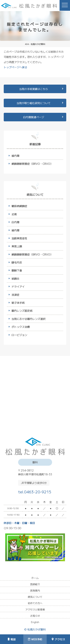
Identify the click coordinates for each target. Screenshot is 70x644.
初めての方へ (35, 603)
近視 (14, 214)
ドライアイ (18, 286)
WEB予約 (35, 639)
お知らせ (35, 616)
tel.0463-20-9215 (35, 491)
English (35, 622)
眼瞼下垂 (17, 270)
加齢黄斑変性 (19, 238)
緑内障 (15, 156)
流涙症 (15, 295)
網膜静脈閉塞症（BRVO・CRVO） (32, 164)
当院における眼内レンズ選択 (29, 319)
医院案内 (35, 590)
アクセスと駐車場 (35, 609)
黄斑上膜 (17, 246)
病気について (35, 597)
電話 (12, 639)
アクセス (58, 639)
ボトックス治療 (21, 327)
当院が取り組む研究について (34, 103)
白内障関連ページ (34, 117)
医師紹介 (35, 584)
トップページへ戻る (15, 67)
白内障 (15, 222)
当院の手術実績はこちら (34, 89)
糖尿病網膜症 (19, 206)
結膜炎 (15, 278)
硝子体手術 (18, 303)
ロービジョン (19, 335)
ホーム (35, 578)
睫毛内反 (17, 262)
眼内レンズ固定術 (22, 311)
